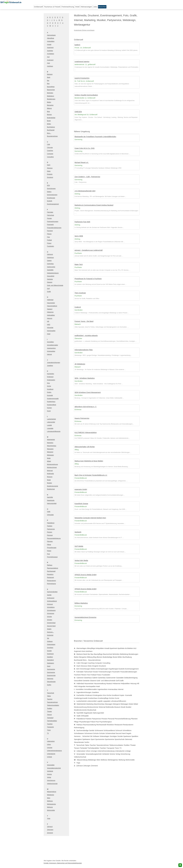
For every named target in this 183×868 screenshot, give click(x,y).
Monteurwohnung (52, 464)
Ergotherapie (51, 198)
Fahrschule (50, 215)
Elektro (49, 192)
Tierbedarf (50, 718)
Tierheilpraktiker (52, 721)
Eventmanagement (53, 204)
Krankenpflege (52, 405)
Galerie (49, 261)
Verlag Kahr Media (81, 560)
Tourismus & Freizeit (52, 7)
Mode (49, 458)
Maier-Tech (79, 264)
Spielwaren (50, 663)
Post (48, 554)
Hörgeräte (50, 328)
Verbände (50, 771)
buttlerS (77, 45)
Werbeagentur (51, 804)
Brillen (49, 124)
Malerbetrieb (51, 440)
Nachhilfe (50, 497)
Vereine (49, 774)
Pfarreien (50, 541)
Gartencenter (51, 267)
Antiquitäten (51, 41)
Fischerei (50, 231)
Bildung (49, 108)
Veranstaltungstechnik (54, 768)
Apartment (50, 48)
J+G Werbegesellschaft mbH (85, 191)
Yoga (49, 818)
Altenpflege (51, 38)
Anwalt (49, 45)
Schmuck (50, 604)
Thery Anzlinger (80, 293)
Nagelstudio (51, 500)
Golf (48, 289)
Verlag (49, 777)
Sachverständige (52, 592)
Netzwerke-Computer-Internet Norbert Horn (90, 518)
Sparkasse (50, 654)
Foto (48, 237)
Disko (49, 171)
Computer (50, 154)
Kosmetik (50, 395)
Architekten (51, 54)
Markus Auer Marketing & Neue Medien (89, 461)
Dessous (50, 168)
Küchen (49, 408)
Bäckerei (50, 74)
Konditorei (50, 389)
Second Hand (51, 626)
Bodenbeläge (51, 118)
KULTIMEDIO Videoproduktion (86, 432)
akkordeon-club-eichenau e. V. (86, 407)
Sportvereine (51, 669)
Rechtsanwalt (51, 571)
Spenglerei (50, 660)
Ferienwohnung (68, 7)
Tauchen (50, 699)
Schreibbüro (51, 607)
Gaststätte (50, 270)
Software (50, 641)
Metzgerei (50, 452)
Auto (48, 63)
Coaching (50, 151)
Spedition (50, 657)
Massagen (50, 449)
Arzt (48, 57)
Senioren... (50, 632)
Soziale (49, 651)
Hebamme (50, 312)
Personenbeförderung (54, 538)
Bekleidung (50, 96)
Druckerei (50, 177)
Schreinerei (51, 613)
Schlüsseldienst (52, 601)
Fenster (49, 218)
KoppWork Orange (81, 504)
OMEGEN (78, 112)
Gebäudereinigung (53, 273)
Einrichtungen (51, 189)
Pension (50, 532)
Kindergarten (51, 380)
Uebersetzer (51, 741)
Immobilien (50, 342)
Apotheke (50, 51)
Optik (49, 512)
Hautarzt (50, 309)
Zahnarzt (50, 827)
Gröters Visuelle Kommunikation (86, 95)
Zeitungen (50, 830)
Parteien (50, 526)
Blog (48, 112)
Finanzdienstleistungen (54, 228)
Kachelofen (51, 374)
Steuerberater (51, 682)
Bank (49, 77)
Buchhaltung (51, 127)
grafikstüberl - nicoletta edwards (86, 336)
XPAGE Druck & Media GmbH (85, 575)
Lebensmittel (51, 422)
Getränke (50, 279)
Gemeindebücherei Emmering (85, 617)
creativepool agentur (82, 62)
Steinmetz (50, 679)
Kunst (49, 411)
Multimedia (50, 474)
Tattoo (49, 696)
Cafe (48, 144)
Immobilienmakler (53, 345)
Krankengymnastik (53, 399)
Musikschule (51, 489)
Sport (49, 666)
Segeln (49, 629)
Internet (49, 354)
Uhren (49, 744)
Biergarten (50, 105)
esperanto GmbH (81, 489)
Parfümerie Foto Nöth (82, 222)
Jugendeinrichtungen (54, 363)
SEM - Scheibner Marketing (85, 378)
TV (48, 733)
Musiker (49, 483)
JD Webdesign (80, 364)
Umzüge (50, 748)
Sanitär (49, 595)
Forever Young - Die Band (84, 321)
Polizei (49, 551)
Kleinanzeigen (86, 7)
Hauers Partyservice (82, 418)
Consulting (50, 157)
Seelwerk (78, 532)
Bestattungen (51, 99)
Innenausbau (51, 351)
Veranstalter (51, 765)
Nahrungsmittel (52, 503)
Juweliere (50, 366)
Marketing (50, 443)
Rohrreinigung (51, 584)
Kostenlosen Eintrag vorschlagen (84, 30)
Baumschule (51, 90)
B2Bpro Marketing (81, 603)
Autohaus (50, 66)
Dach (49, 165)
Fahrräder (50, 212)
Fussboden (50, 246)
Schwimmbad (51, 623)
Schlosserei (51, 598)
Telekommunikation (53, 705)
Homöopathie (51, 331)
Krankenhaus (51, 402)
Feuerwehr (50, 225)
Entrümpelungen (52, 195)
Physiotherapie (52, 548)
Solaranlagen (51, 644)
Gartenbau (50, 264)
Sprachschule (51, 675)
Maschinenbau (52, 446)
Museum (50, 477)
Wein (49, 798)
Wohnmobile (51, 810)
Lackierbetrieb (51, 419)
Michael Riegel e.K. (82, 162)
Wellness (50, 801)
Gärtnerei (50, 254)
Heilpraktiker (51, 315)
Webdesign (51, 795)
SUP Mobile (79, 546)
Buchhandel (51, 130)
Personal (50, 535)
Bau (48, 84)
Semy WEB (79, 236)
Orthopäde (50, 515)
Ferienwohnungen (53, 222)
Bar (48, 81)
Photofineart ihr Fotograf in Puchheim (88, 279)
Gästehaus (50, 258)
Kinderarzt (50, 377)
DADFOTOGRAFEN (82, 78)
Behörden (50, 93)
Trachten (50, 724)
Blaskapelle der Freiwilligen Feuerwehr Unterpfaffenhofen (95, 137)
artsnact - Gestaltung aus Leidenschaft (89, 250)
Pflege (49, 545)
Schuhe (49, 617)
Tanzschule (51, 693)
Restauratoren (51, 581)
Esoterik (50, 201)
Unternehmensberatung (54, 751)
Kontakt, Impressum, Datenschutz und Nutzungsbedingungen (63, 863)
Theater (49, 711)
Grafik (49, 292)
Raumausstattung (53, 568)
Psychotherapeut (52, 557)
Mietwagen (50, 455)
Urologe (49, 757)
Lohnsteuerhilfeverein (54, 431)
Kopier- (49, 392)
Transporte (50, 727)
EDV (48, 185)
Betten (49, 102)
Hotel (77, 7)
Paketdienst (51, 523)
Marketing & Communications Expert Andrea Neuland (94, 205)
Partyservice (51, 529)
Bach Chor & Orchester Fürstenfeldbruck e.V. (91, 475)
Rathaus (50, 565)
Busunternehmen (52, 136)
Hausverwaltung (52, 306)
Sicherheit (50, 635)
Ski (48, 638)
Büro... (49, 133)
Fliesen (49, 234)
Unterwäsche (51, 754)
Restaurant (50, 577)
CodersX (78, 307)
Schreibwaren (51, 610)
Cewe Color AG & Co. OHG (85, 148)
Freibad (49, 240)
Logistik (49, 425)
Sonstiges (50, 648)
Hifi (48, 321)
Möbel (49, 461)
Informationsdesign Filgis (84, 350)
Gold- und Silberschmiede (55, 285)
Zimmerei (50, 833)
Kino (48, 383)
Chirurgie (50, 148)
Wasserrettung (52, 792)
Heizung (50, 318)
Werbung (50, 807)
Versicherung (51, 780)
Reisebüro (50, 574)
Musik (49, 480)
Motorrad (50, 471)
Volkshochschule (52, 784)
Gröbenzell (38, 7)
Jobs (95, 7)
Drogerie (50, 174)
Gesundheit (51, 276)
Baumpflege (51, 87)
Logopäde (50, 428)
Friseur (49, 243)
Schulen (50, 620)
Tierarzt (49, 715)
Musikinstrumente (53, 486)
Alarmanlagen (51, 35)
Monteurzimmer (52, 467)
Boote (49, 121)
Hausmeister (51, 303)
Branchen (102, 7)
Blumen (49, 115)
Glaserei (50, 282)
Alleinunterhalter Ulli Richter (85, 447)
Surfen (49, 685)
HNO (49, 325)
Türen (49, 730)
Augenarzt (50, 60)
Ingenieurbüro (51, 348)
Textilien (50, 708)
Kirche (49, 386)
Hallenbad (50, 300)
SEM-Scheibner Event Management (88, 392)
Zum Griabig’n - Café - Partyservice (87, 177)
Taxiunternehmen (52, 702)
